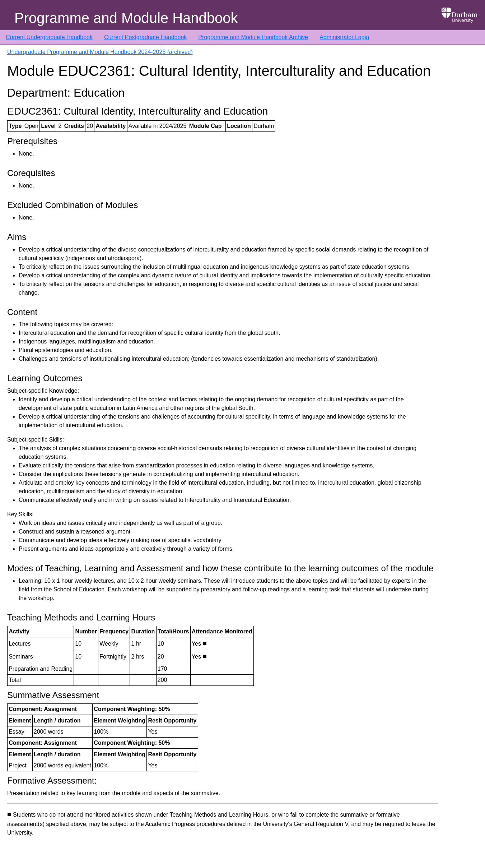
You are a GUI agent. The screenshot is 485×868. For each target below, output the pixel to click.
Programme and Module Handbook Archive (253, 37)
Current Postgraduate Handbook (145, 37)
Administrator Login (344, 37)
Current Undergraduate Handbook (49, 37)
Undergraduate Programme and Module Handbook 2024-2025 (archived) (100, 52)
